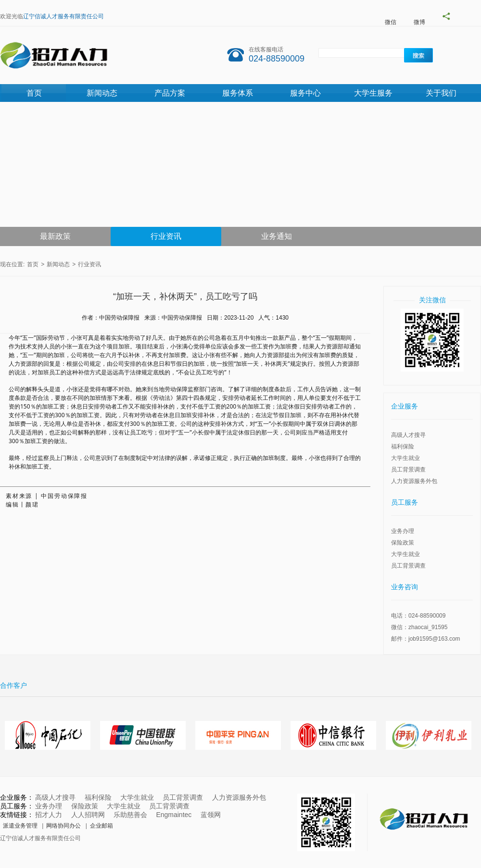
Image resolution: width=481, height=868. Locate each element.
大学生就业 (405, 458)
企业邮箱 (101, 826)
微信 (391, 22)
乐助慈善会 (130, 815)
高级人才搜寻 (408, 435)
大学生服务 (373, 93)
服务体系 (238, 93)
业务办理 (403, 531)
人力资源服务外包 (414, 481)
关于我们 (441, 93)
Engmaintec (174, 815)
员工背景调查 (408, 470)
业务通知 (277, 236)
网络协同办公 (63, 826)
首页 (34, 93)
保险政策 (403, 543)
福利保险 (403, 446)
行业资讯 (166, 236)
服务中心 (305, 93)
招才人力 (49, 815)
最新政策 (55, 236)
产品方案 (170, 93)
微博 (419, 22)
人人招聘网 (88, 815)
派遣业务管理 (20, 826)
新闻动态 (102, 93)
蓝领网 (211, 815)
